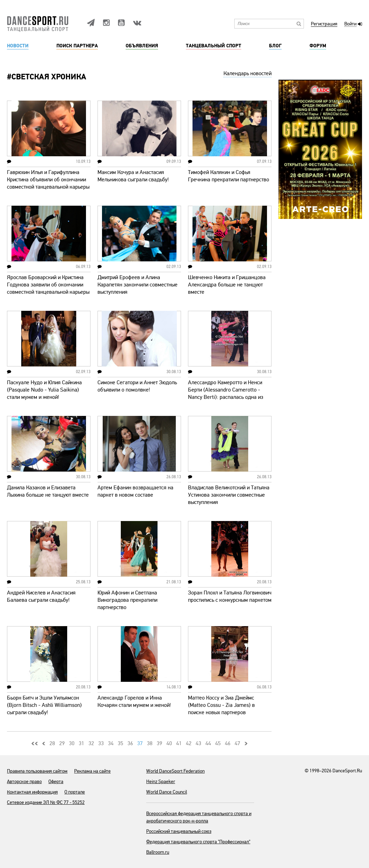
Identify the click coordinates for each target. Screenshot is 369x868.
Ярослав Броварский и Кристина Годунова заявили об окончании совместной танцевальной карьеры (48, 285)
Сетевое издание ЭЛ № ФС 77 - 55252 (46, 802)
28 (52, 743)
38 (150, 743)
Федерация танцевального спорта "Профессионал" (198, 842)
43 (198, 743)
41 (179, 743)
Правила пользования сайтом (37, 771)
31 (81, 743)
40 (169, 743)
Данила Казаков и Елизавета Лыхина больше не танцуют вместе (48, 491)
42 (189, 743)
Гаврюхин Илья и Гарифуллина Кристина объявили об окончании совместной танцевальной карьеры (48, 180)
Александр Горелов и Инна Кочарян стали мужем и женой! (134, 701)
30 (72, 743)
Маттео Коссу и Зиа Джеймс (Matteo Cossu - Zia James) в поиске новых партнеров (221, 705)
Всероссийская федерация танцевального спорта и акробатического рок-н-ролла (199, 817)
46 (228, 743)
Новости (18, 46)
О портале (75, 792)
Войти (350, 24)
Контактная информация (32, 792)
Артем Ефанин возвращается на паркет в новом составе (135, 491)
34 (111, 743)
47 (237, 743)
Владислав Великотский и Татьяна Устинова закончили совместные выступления (229, 495)
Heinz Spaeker (161, 782)
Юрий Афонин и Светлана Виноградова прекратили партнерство (127, 600)
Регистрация (324, 24)
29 (62, 743)
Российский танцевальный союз (179, 831)
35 (120, 743)
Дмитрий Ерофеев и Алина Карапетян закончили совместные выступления (138, 285)
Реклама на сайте (92, 771)
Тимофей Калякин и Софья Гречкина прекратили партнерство (229, 176)
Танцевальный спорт (214, 46)
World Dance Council (167, 792)
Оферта (56, 782)
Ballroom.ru (158, 852)
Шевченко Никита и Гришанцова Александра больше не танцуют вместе (227, 285)
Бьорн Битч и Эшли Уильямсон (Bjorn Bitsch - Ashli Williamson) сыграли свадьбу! (44, 705)
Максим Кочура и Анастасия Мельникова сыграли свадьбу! (133, 176)
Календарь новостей (248, 73)
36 (130, 743)
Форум (318, 46)
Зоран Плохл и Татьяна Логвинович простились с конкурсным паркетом (230, 596)
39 (159, 743)
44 (208, 743)
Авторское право (24, 782)
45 (218, 743)
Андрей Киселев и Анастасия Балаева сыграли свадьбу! (41, 596)
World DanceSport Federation (175, 771)
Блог (275, 46)
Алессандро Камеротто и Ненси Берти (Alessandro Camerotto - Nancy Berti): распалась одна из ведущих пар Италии (226, 393)
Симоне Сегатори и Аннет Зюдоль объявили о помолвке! (137, 386)
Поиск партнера (77, 46)
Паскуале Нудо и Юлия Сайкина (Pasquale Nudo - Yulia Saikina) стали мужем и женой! (44, 390)
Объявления (142, 46)
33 (101, 743)
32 (91, 743)
